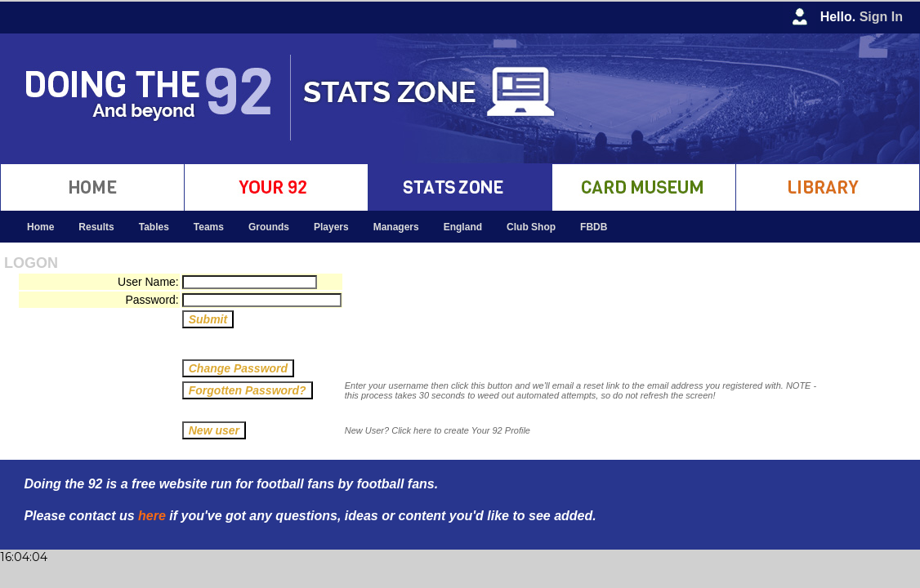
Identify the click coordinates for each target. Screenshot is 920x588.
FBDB (594, 227)
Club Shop (531, 227)
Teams (209, 227)
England (463, 227)
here (152, 516)
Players (331, 227)
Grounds (269, 227)
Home (40, 227)
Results (96, 227)
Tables (154, 227)
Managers (396, 227)
